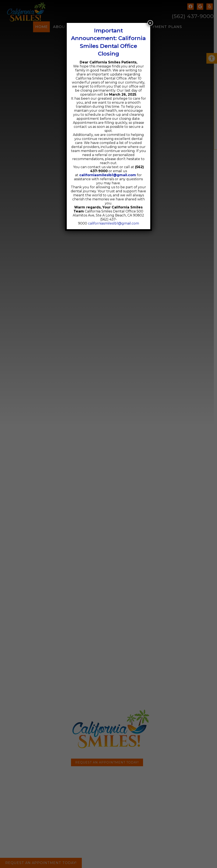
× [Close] (150, 23)
